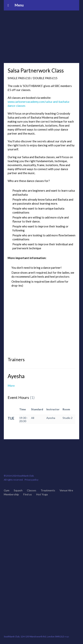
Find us (28, 494)
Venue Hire (66, 490)
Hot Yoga (42, 494)
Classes (32, 490)
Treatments (48, 490)
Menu (16, 5)
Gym (7, 490)
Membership (11, 494)
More (11, 386)
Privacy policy (31, 480)
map (67, 636)
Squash (18, 490)
